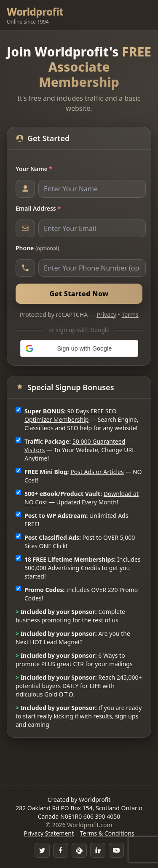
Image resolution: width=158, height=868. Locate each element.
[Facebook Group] (61, 850)
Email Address (38, 208)
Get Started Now (79, 294)
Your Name (34, 169)
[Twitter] (42, 850)
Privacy (106, 315)
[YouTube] (116, 850)
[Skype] (79, 850)
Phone (37, 248)
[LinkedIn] (98, 850)
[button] (79, 348)
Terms (130, 315)
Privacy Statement (49, 833)
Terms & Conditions (107, 833)
